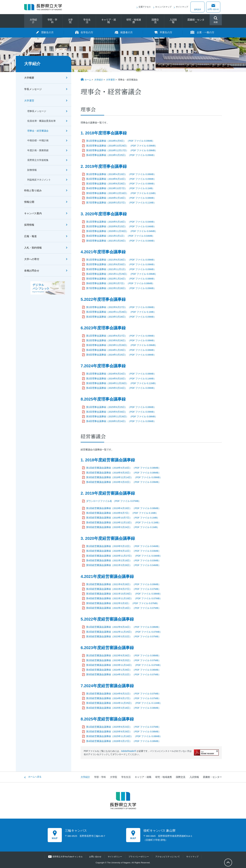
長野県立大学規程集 (38, 160)
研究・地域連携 (134, 21)
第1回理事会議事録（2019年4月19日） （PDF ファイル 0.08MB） (121, 174)
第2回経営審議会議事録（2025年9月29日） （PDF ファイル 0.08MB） (123, 732)
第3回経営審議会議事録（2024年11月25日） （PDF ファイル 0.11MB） (124, 703)
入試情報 (173, 21)
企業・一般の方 (206, 32)
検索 (216, 20)
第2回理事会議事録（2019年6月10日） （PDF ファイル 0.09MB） (121, 179)
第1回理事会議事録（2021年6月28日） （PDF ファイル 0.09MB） (121, 260)
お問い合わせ (213, 9)
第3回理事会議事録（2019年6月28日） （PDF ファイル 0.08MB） (121, 184)
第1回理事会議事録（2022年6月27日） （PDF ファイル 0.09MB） (121, 307)
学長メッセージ (33, 89)
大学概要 (29, 78)
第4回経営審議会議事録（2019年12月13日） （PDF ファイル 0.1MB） (123, 523)
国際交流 (155, 21)
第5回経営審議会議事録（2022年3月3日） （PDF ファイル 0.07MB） (123, 603)
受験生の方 (47, 32)
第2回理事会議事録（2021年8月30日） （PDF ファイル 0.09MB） (121, 264)
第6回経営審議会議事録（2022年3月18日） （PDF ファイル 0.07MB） (123, 608)
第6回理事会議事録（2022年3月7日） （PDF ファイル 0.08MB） (120, 283)
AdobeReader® (129, 751)
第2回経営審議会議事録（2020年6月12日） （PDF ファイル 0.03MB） (123, 551)
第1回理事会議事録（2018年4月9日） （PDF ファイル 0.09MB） (120, 141)
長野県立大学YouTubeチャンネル (68, 857)
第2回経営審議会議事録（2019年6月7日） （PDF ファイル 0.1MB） (122, 513)
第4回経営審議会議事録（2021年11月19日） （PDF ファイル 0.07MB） (124, 598)
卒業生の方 (166, 32)
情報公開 (29, 202)
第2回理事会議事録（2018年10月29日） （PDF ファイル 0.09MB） (122, 146)
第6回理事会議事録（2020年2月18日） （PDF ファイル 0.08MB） (121, 198)
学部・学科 (52, 21)
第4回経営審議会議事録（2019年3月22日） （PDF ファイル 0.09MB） (123, 482)
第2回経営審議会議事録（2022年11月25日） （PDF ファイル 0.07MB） (124, 632)
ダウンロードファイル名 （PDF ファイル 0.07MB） (113, 501)
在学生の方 (87, 32)
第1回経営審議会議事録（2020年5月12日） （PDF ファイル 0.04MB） (123, 546)
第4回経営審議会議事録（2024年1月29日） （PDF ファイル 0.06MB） (123, 670)
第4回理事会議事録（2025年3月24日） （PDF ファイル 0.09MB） (121, 388)
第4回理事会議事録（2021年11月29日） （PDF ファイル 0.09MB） (122, 274)
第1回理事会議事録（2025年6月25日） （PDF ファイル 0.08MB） (121, 407)
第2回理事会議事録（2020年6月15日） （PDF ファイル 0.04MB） (121, 226)
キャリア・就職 (109, 21)
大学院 (70, 21)
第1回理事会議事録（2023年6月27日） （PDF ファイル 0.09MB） (121, 336)
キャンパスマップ (163, 7)
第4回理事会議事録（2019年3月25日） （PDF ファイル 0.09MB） (121, 155)
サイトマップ (182, 7)
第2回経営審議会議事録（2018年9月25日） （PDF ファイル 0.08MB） (123, 473)
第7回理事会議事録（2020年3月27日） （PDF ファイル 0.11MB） (121, 203)
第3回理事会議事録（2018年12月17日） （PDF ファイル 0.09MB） (122, 150)
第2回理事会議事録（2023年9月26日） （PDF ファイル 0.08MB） (121, 340)
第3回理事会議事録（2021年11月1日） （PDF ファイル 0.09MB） (121, 269)
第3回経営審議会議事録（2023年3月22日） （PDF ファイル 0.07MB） (123, 637)
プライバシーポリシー (139, 857)
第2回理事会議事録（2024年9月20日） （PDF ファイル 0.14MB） (121, 379)
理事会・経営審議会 (38, 131)
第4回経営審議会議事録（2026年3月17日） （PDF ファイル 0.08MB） (123, 741)
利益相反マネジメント (39, 180)
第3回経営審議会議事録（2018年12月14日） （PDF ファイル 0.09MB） (124, 477)
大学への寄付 (32, 259)
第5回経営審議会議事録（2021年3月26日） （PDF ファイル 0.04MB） (123, 565)
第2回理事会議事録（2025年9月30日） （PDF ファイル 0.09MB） (121, 412)
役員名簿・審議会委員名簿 (41, 121)
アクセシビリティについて (168, 857)
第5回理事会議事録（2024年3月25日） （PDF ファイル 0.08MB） (121, 355)
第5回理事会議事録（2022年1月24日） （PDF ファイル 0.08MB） (121, 279)
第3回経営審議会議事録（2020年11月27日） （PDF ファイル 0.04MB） (124, 556)
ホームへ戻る (35, 777)
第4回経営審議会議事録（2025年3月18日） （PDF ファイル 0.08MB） (123, 708)
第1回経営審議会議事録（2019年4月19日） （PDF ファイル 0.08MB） (123, 508)
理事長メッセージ (37, 111)
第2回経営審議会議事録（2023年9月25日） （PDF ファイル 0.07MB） (123, 660)
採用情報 (29, 225)
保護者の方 (126, 32)
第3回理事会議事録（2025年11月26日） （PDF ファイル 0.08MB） (122, 417)
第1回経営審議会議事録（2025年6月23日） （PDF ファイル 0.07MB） (123, 727)
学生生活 (87, 21)
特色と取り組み (33, 190)
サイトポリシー (115, 857)
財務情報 (32, 170)
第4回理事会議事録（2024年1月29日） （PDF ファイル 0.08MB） (121, 350)
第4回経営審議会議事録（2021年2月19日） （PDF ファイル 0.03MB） (123, 560)
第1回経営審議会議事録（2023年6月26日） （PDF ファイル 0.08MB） (123, 656)
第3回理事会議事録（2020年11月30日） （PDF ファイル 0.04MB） (122, 231)
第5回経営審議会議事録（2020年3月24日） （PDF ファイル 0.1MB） (123, 527)
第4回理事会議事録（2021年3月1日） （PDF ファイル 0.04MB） (120, 236)
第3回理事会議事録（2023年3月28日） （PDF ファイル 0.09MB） (121, 317)
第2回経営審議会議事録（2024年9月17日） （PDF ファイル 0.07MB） (123, 698)
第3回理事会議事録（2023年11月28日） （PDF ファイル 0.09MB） (122, 345)
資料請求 (198, 9)
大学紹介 (33, 21)
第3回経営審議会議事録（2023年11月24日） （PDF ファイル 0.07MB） (124, 665)
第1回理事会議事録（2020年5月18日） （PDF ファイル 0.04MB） (121, 222)
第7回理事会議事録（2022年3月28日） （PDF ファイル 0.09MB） (121, 288)
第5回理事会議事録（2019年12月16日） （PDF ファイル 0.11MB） (122, 193)
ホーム (88, 80)
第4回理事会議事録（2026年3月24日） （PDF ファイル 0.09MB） (121, 421)
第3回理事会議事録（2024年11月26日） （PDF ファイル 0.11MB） (122, 383)
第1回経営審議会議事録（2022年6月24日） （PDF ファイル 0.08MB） (123, 627)
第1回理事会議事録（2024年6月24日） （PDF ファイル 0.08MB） (121, 374)
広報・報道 (30, 236)
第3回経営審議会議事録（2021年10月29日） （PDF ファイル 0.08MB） (124, 594)
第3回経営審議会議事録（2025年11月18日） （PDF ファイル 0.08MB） (124, 736)
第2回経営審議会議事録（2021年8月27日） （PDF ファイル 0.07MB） (123, 589)
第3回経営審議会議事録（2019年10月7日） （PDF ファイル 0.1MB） (123, 518)
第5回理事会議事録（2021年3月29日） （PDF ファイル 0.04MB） (121, 241)
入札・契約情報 (33, 248)
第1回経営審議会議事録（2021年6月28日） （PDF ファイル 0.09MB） (123, 584)
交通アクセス (145, 7)
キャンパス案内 (33, 213)
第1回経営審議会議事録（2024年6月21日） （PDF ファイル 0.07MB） (123, 694)
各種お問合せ (32, 271)
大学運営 (110, 80)
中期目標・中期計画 (38, 140)
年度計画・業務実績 (38, 150)
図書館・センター (196, 21)
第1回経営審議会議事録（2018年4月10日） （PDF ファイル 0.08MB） (123, 468)
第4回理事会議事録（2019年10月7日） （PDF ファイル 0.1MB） (120, 188)
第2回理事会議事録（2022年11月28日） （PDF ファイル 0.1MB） (121, 312)
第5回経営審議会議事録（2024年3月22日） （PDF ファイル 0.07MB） (123, 674)
